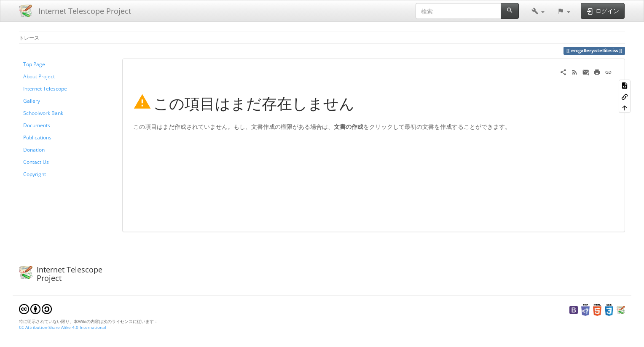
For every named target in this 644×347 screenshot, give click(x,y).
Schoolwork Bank (43, 113)
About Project (39, 76)
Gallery (32, 101)
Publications (37, 137)
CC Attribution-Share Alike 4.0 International (63, 327)
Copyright (35, 174)
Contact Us (36, 162)
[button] (538, 11)
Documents (37, 125)
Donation (34, 149)
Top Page (34, 64)
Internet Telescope (45, 88)
